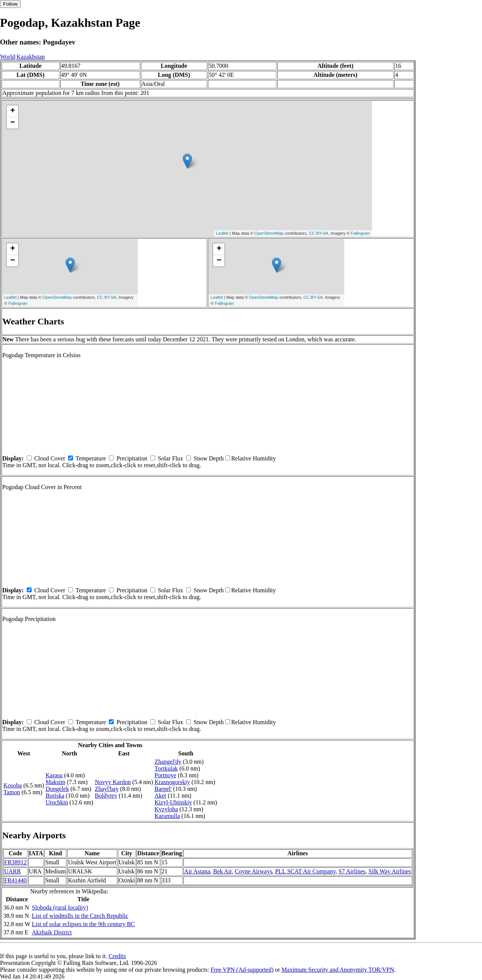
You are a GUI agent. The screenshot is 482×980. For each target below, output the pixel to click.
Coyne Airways (254, 871)
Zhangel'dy (168, 762)
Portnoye (165, 775)
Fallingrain (361, 233)
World (8, 57)
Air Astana (197, 871)
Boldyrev (106, 796)
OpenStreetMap (269, 233)
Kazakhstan (31, 57)
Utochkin (57, 802)
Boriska (55, 796)
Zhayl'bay (107, 789)
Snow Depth (209, 458)
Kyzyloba (166, 809)
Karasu (54, 775)
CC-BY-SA (319, 233)
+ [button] (13, 111)
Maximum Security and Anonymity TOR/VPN (338, 970)
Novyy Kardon (113, 782)
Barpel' (163, 789)
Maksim (55, 782)
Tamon (12, 792)
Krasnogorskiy (172, 782)
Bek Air (223, 871)
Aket (160, 796)
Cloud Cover (50, 458)
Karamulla (167, 816)
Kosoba (13, 785)
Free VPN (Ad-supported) (242, 970)
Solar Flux (170, 458)
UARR (12, 871)
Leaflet (222, 233)
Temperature (91, 458)
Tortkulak (166, 768)
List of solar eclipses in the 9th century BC (84, 924)
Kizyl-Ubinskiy (173, 802)
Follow (10, 4)
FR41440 (15, 880)
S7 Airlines (352, 871)
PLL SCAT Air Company (305, 871)
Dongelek (57, 789)
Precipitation (132, 458)
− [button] (13, 123)
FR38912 (15, 862)
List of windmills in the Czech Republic (80, 916)
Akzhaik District (52, 932)
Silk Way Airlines (390, 871)
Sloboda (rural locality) (60, 907)
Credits (117, 956)
